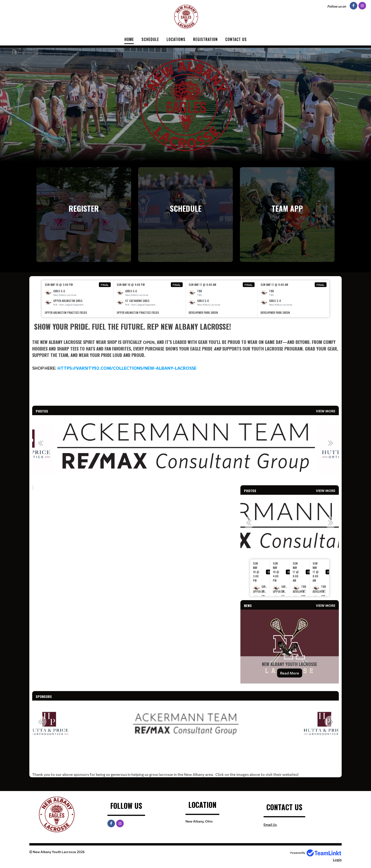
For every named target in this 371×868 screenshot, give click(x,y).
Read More (290, 673)
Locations (176, 39)
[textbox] (185, 346)
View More (326, 411)
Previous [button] (40, 443)
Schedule (150, 39)
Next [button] (331, 443)
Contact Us (236, 39)
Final (105, 285)
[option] (78, 299)
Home (129, 39)
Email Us (270, 825)
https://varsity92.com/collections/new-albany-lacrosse (127, 368)
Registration (205, 39)
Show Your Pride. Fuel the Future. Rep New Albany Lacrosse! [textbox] (132, 326)
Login (337, 860)
